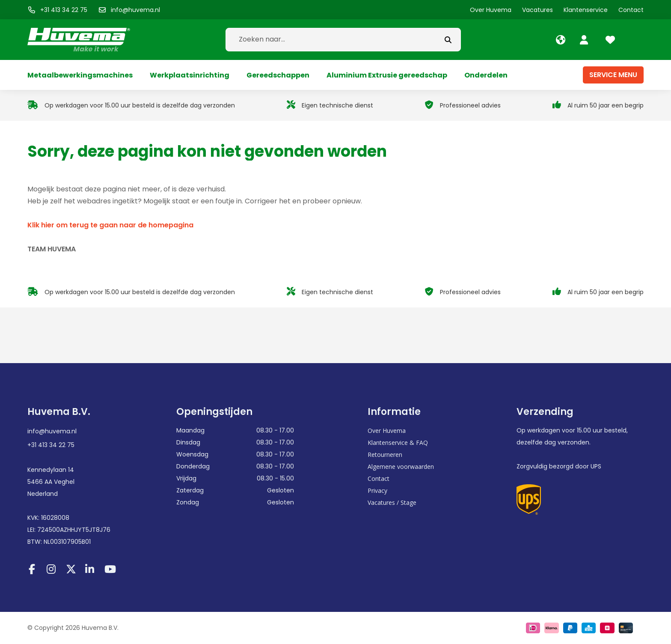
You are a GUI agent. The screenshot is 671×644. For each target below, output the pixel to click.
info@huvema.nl (52, 431)
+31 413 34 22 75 (51, 445)
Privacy (377, 490)
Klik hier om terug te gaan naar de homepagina (110, 225)
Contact (379, 479)
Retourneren (385, 455)
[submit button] (448, 40)
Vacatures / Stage (392, 502)
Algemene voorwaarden (401, 467)
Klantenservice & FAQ (398, 443)
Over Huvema (387, 431)
